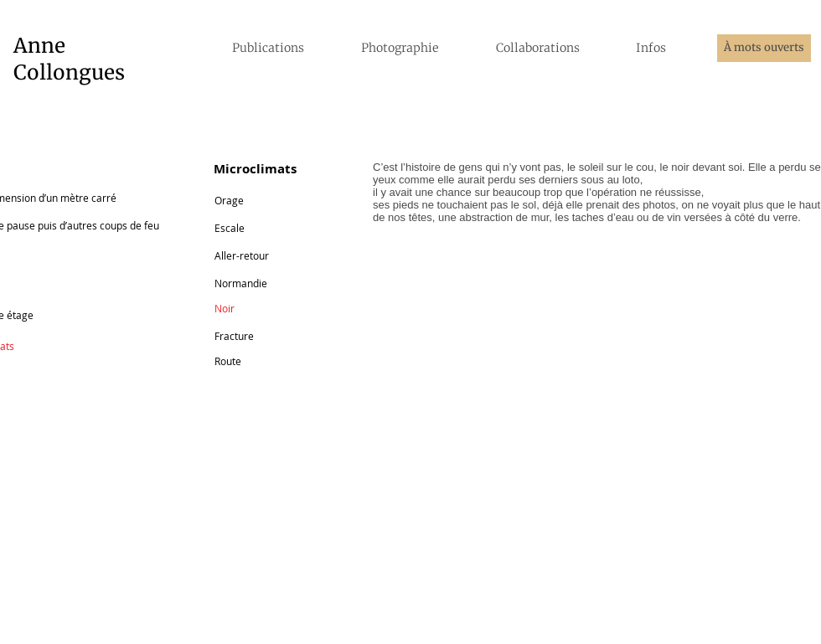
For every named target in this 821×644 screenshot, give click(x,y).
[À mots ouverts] (764, 48)
